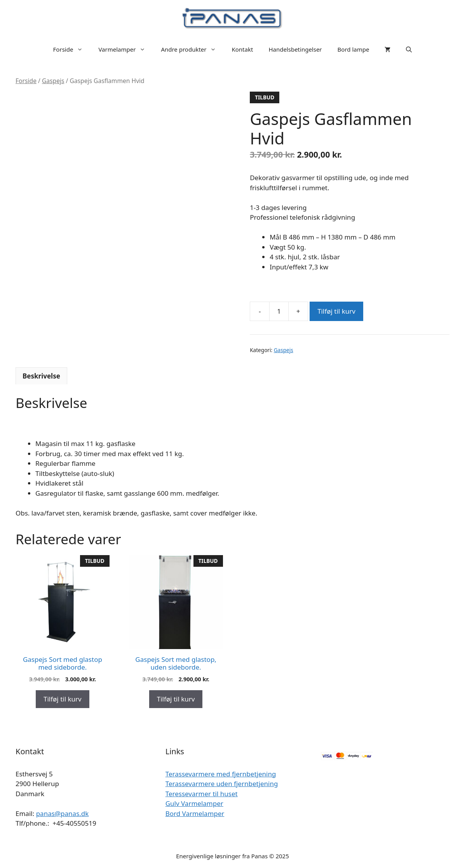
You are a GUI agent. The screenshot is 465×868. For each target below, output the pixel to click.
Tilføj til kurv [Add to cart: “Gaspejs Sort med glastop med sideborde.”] (63, 699)
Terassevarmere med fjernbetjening (221, 774)
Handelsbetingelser (295, 49)
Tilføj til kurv (336, 311)
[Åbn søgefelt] (409, 49)
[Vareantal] (279, 311)
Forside (72, 49)
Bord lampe (354, 49)
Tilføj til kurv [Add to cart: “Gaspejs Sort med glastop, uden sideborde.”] (176, 699)
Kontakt (242, 49)
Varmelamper (126, 49)
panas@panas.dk (63, 813)
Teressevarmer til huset (202, 794)
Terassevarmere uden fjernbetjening (222, 784)
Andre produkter (192, 49)
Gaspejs (53, 81)
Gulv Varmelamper (194, 803)
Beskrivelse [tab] (41, 376)
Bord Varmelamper (195, 813)
